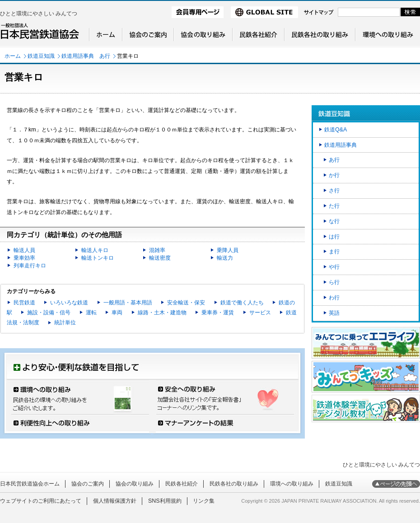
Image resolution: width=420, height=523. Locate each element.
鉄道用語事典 (341, 145)
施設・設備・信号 (49, 313)
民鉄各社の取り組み (234, 484)
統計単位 (65, 322)
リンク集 (204, 501)
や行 (334, 267)
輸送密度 (160, 258)
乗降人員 (228, 250)
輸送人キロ (95, 250)
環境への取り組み (292, 484)
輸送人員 (24, 250)
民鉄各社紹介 (182, 484)
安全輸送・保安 (186, 303)
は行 (334, 237)
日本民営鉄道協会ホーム (30, 484)
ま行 (334, 252)
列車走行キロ (30, 266)
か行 (334, 175)
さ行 (334, 191)
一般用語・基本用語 (128, 303)
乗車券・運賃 (218, 313)
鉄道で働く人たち (242, 303)
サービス (260, 313)
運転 (91, 313)
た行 (334, 206)
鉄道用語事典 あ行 (86, 56)
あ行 (334, 160)
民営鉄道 (24, 303)
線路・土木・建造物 (162, 313)
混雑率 (157, 250)
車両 (117, 313)
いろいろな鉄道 (69, 303)
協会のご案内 (88, 484)
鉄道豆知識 (41, 56)
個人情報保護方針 (115, 501)
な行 (334, 221)
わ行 (334, 298)
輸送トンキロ (98, 258)
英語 (334, 313)
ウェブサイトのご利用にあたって (41, 501)
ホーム (13, 56)
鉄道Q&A (336, 130)
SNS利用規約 (165, 501)
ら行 (334, 282)
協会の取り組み (135, 484)
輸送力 (225, 258)
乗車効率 (24, 258)
